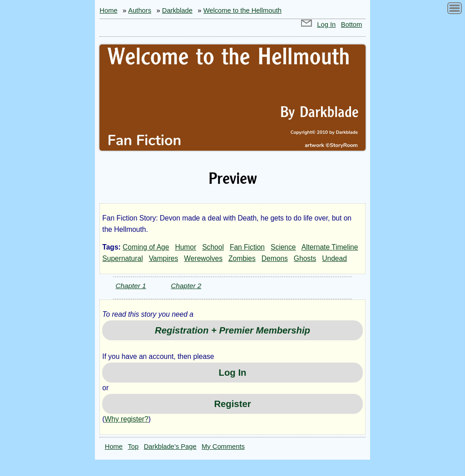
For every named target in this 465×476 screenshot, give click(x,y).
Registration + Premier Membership (232, 330)
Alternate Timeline (330, 247)
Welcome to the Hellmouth (242, 10)
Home (108, 10)
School (213, 247)
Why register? (127, 419)
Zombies (242, 258)
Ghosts (305, 258)
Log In (326, 25)
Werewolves (203, 258)
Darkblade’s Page (170, 447)
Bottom (352, 25)
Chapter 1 (131, 286)
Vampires (164, 258)
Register (232, 404)
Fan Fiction (247, 247)
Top (134, 447)
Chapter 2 (186, 286)
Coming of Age (146, 247)
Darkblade (177, 10)
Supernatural (122, 258)
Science (283, 247)
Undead (334, 258)
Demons (275, 258)
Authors (140, 10)
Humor (186, 247)
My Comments (223, 447)
